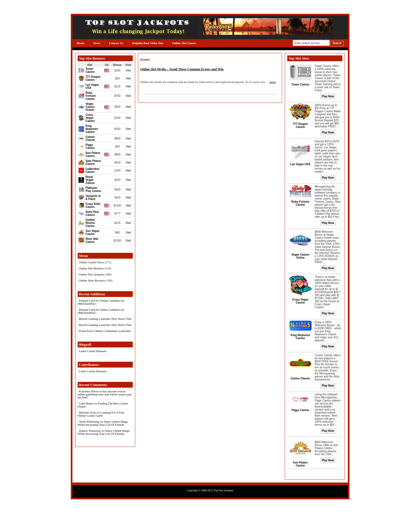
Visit (128, 70)
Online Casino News (92, 262)
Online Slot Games (184, 43)
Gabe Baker (86, 403)
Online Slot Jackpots (92, 274)
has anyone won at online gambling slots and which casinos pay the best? (105, 394)
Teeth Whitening (89, 422)
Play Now (328, 96)
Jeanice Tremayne (90, 431)
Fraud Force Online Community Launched (105, 331)
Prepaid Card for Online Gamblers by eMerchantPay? (101, 302)
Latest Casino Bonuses (93, 351)
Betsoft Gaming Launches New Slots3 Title (105, 319)
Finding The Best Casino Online (103, 405)
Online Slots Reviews (92, 280)
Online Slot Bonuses (91, 268)
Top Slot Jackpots (223, 490)
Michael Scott (87, 412)
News (97, 43)
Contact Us (116, 43)
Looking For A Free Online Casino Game (101, 414)
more (273, 82)
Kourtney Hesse (89, 391)
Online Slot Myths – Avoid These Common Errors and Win (182, 69)
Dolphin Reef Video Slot (148, 43)
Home (81, 43)
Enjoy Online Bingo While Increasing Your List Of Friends (103, 423)
